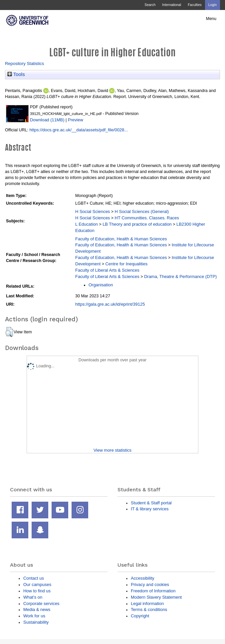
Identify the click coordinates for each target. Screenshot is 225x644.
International (172, 5)
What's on (33, 597)
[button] (9, 332)
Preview (76, 120)
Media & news (37, 609)
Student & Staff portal (151, 503)
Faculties (195, 5)
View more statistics (112, 450)
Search (150, 5)
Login (213, 5)
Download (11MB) (47, 120)
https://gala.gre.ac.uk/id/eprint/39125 (110, 304)
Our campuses (37, 584)
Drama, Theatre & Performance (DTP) (180, 276)
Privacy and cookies (150, 584)
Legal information (147, 603)
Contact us (34, 578)
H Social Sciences (93, 211)
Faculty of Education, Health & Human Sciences (121, 239)
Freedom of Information (153, 591)
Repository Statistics (24, 63)
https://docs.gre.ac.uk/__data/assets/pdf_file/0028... (79, 130)
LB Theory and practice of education (137, 224)
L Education (87, 224)
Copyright (140, 616)
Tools (16, 74)
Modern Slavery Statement (156, 597)
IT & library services (150, 509)
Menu (211, 19)
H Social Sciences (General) (142, 211)
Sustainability (36, 622)
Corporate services (41, 603)
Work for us (34, 616)
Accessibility (142, 578)
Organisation (101, 285)
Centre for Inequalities (127, 264)
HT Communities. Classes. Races (147, 218)
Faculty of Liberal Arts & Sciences (107, 270)
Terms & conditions (149, 609)
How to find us (37, 591)
